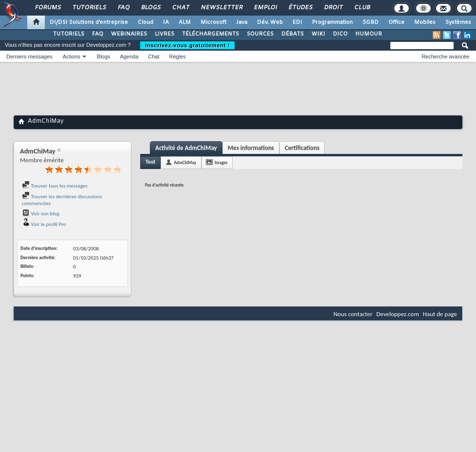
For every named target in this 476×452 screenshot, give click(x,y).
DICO (340, 34)
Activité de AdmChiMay (186, 148)
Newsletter (221, 8)
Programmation (332, 22)
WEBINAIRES (129, 34)
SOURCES (260, 34)
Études (300, 8)
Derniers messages (29, 56)
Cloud (146, 22)
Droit (333, 8)
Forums (47, 8)
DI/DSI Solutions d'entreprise (89, 22)
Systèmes (458, 22)
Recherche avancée (445, 56)
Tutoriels (89, 8)
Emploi (265, 8)
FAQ (123, 8)
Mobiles (425, 22)
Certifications (302, 148)
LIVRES (165, 34)
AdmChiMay (185, 162)
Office (396, 22)
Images (221, 162)
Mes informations (251, 148)
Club (362, 8)
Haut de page (440, 314)
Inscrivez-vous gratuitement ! (187, 45)
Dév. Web (270, 22)
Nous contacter (353, 314)
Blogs (150, 8)
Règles (178, 56)
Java (242, 22)
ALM (185, 22)
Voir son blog (41, 214)
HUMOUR (369, 34)
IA (166, 22)
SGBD (371, 22)
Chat (180, 8)
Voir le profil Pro (44, 224)
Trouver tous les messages (55, 186)
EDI (297, 22)
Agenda (129, 56)
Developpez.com (398, 314)
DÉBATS (293, 34)
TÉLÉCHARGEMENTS (211, 34)
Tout (150, 162)
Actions (72, 56)
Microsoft (213, 22)
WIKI (318, 34)
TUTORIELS (69, 34)
